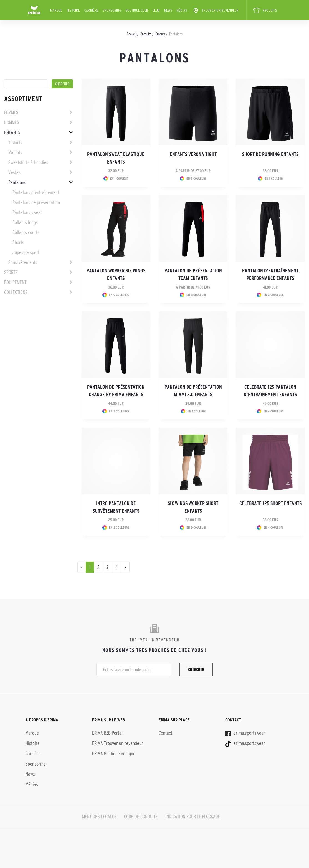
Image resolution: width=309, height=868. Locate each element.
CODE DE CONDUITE (141, 817)
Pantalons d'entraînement (36, 192)
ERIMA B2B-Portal (107, 733)
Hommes (12, 122)
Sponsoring (112, 10)
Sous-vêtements (23, 262)
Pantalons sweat (27, 212)
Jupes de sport (26, 252)
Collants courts (26, 232)
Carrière (91, 10)
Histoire (73, 10)
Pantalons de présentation (36, 202)
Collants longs (25, 222)
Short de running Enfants (270, 154)
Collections (16, 292)
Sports (11, 272)
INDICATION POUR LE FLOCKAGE (193, 817)
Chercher (196, 669)
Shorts (18, 242)
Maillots (15, 152)
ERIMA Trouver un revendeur (118, 743)
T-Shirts (15, 142)
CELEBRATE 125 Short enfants (270, 503)
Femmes (11, 112)
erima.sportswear (245, 733)
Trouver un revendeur (216, 11)
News (168, 10)
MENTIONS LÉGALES (99, 817)
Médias (182, 10)
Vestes (14, 172)
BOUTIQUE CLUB (137, 10)
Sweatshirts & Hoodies (28, 162)
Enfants (12, 132)
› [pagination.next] (125, 567)
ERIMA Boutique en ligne (114, 754)
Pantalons (17, 182)
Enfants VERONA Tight (193, 154)
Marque (56, 10)
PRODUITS (265, 11)
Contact (165, 733)
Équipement (15, 282)
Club (156, 10)
